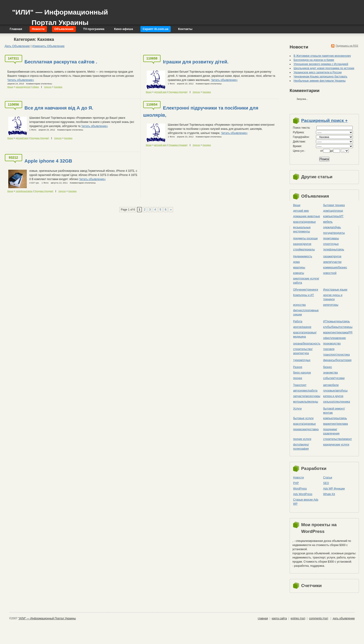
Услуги (297, 409)
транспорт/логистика (336, 355)
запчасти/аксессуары (307, 396)
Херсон (48, 87)
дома (296, 262)
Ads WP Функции (334, 489)
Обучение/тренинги (306, 290)
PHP (296, 483)
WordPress (300, 489)
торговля (329, 349)
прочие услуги (302, 439)
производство (332, 344)
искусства (299, 305)
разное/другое (23, 87)
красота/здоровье (304, 222)
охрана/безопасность (307, 344)
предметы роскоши (305, 238)
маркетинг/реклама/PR (338, 332)
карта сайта (279, 618)
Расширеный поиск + (324, 120)
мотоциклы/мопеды (306, 402)
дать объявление (344, 618)
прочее (298, 378)
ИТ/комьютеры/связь (337, 321)
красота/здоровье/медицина (305, 335)
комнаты (299, 273)
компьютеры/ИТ (333, 216)
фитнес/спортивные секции (306, 312)
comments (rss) (319, 618)
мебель (328, 222)
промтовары (331, 238)
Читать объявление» (21, 80)
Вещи (10, 87)
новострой (330, 273)
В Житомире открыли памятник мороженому (322, 56)
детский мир (160, 92)
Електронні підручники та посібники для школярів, (201, 111)
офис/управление (334, 338)
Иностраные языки (335, 290)
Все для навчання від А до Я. (59, 108)
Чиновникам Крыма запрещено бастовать (320, 77)
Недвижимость (303, 256)
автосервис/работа (305, 391)
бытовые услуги (303, 418)
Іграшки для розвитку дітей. (196, 62)
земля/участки (332, 262)
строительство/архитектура (303, 351)
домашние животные (306, 216)
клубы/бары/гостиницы (338, 327)
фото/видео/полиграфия (301, 447)
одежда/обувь (332, 227)
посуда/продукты (334, 233)
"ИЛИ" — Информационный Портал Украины (60, 15)
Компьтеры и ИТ (303, 295)
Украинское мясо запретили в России (318, 72)
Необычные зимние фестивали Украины (320, 81)
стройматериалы (304, 249)
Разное (298, 367)
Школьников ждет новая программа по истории (324, 68)
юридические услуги (336, 445)
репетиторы (331, 305)
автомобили (331, 385)
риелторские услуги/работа (306, 281)
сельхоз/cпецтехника (337, 402)
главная (263, 618)
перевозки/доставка (306, 429)
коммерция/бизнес (335, 267)
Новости (298, 478)
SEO (326, 483)
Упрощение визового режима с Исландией (321, 64)
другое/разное (302, 327)
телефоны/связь (24, 191)
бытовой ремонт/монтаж (334, 411)
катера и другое (333, 396)
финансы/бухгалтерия (337, 360)
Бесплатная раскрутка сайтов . (61, 62)
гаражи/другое (332, 256)
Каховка (58, 87)
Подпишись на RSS (347, 46)
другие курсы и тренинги (333, 297)
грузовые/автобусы (335, 391)
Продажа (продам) (178, 92)
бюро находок (302, 373)
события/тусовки (334, 378)
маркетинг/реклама (335, 424)
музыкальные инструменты (302, 229)
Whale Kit (329, 494)
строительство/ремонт (338, 439)
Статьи (328, 478)
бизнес (328, 367)
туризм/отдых (302, 360)
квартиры (299, 267)
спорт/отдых (331, 244)
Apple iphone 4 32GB (48, 161)
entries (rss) (298, 618)
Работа (298, 321)
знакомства (331, 373)
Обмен (36, 87)
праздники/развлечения (331, 431)
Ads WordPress (303, 494)
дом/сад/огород (333, 211)
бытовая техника (334, 205)
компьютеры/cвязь (335, 418)
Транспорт (300, 385)
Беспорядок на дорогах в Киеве (314, 60)
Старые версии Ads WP (306, 502)
